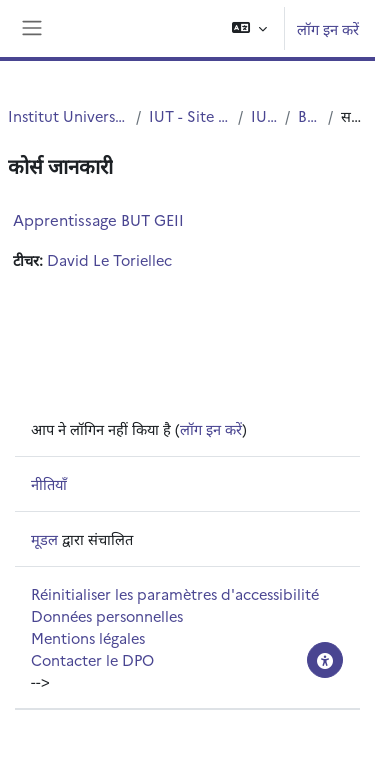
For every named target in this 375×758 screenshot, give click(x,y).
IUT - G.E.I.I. (264, 115)
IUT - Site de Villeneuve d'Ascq (189, 115)
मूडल (44, 538)
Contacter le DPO (92, 659)
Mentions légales (88, 637)
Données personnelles (107, 615)
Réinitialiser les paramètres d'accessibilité (175, 593)
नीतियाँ (49, 483)
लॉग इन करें (328, 28)
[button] (249, 28)
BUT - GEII (309, 115)
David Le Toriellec (109, 259)
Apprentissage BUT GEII (98, 219)
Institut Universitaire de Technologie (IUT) (68, 115)
